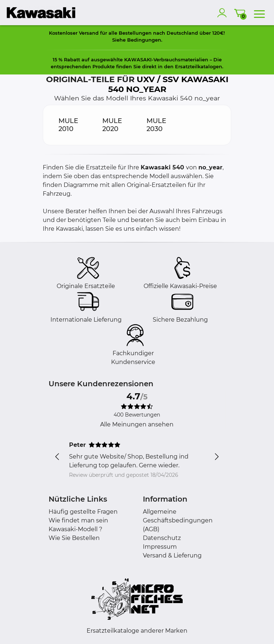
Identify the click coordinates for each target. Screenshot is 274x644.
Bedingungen (144, 40)
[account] (224, 13)
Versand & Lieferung (172, 555)
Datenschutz (162, 538)
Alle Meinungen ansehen (137, 424)
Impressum (160, 547)
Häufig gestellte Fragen (83, 512)
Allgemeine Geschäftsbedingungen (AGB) (178, 520)
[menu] (259, 13)
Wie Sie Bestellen (74, 538)
